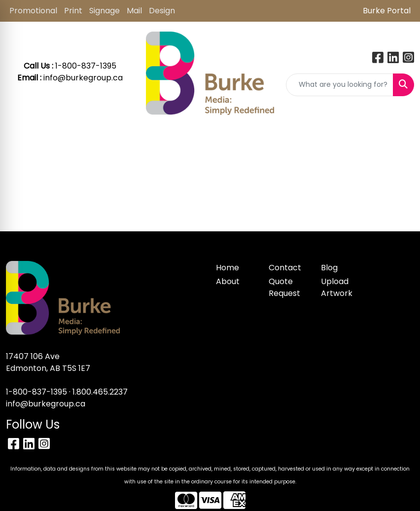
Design (162, 11)
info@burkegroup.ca (83, 78)
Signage (105, 11)
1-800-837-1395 (36, 392)
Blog (329, 268)
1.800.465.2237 (100, 392)
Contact (285, 268)
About (228, 281)
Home (227, 268)
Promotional (33, 11)
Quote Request (284, 287)
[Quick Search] (340, 85)
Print (73, 11)
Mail (134, 11)
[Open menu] (400, 140)
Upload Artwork (337, 287)
